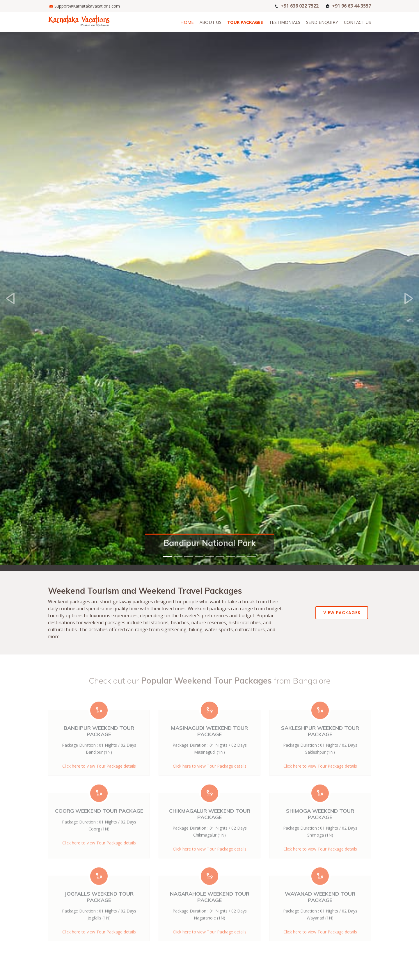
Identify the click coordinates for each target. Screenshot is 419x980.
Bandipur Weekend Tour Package (99, 742)
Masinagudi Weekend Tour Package (210, 742)
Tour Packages (245, 22)
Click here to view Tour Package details (320, 943)
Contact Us (357, 22)
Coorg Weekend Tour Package (99, 822)
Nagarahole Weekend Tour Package (210, 908)
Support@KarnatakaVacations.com (87, 6)
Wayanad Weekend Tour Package (320, 908)
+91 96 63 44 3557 (351, 5)
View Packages (342, 613)
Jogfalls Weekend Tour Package (99, 908)
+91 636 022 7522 (300, 5)
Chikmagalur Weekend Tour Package (210, 825)
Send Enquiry (322, 22)
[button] (10, 286)
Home (187, 22)
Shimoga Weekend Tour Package (320, 825)
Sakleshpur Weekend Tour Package (320, 742)
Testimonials (285, 22)
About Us (211, 22)
